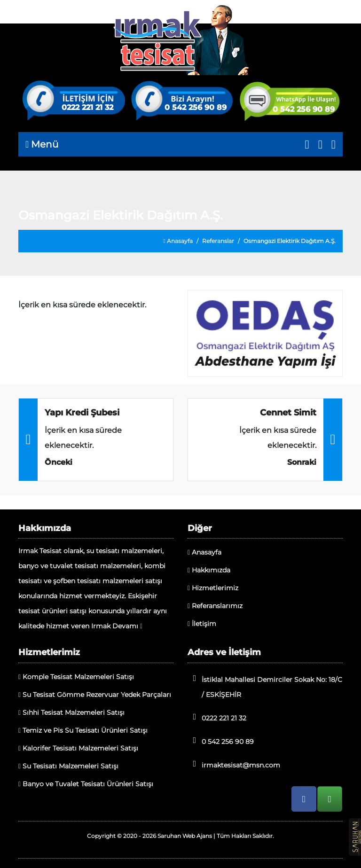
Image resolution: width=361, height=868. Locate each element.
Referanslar (218, 241)
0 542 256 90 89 (196, 108)
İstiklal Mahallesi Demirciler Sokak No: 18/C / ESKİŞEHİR (265, 686)
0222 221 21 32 (87, 108)
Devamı (127, 626)
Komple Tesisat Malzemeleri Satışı (76, 677)
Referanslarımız (215, 606)
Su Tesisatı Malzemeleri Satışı (68, 766)
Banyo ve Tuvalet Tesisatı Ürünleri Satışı (86, 784)
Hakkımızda (209, 570)
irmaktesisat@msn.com (234, 764)
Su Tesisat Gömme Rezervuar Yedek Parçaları (95, 695)
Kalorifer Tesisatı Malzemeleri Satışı (78, 748)
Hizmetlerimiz (213, 588)
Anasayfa (178, 241)
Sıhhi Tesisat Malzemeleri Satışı (71, 712)
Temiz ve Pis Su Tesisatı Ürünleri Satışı (83, 730)
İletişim (202, 624)
